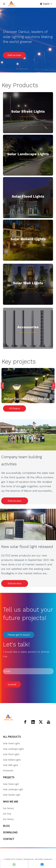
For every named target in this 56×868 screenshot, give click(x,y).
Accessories (28, 327)
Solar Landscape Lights (13, 749)
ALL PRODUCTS (12, 737)
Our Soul (7, 814)
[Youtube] (49, 722)
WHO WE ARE (11, 802)
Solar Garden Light (12, 795)
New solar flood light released (27, 547)
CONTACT (9, 839)
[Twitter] (41, 722)
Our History (8, 819)
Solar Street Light (11, 784)
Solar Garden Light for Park (28, 399)
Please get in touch (19, 635)
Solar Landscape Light (27, 154)
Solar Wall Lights (28, 283)
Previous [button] (2, 386)
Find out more (14, 55)
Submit (12, 684)
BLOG (6, 826)
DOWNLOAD (10, 832)
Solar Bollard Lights (28, 239)
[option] (28, 386)
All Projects (14, 408)
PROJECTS (9, 777)
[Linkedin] (33, 722)
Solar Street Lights (28, 111)
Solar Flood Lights (28, 196)
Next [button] (54, 386)
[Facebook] (25, 722)
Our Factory (8, 808)
